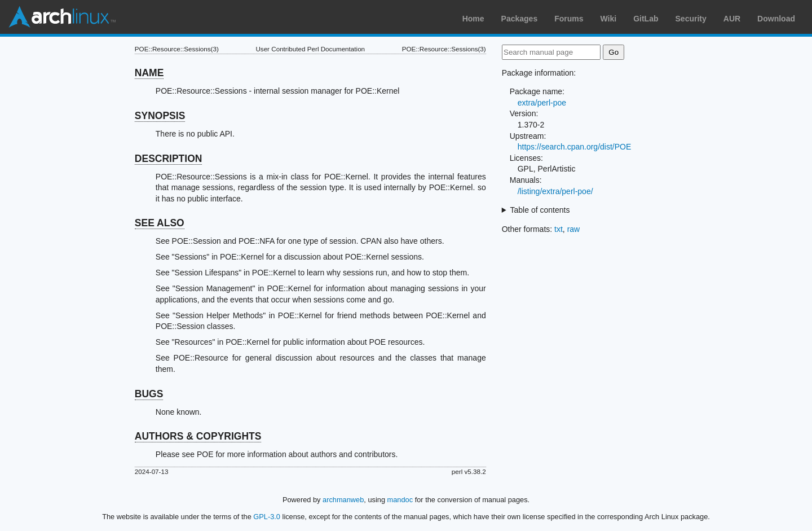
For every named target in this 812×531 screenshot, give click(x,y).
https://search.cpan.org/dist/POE (575, 147)
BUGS (149, 394)
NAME (149, 73)
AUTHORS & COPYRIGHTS (198, 436)
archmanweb (343, 500)
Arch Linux (62, 17)
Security (691, 19)
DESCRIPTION (169, 159)
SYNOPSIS (160, 116)
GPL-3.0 (267, 517)
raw (574, 229)
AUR (732, 19)
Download (776, 19)
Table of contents (540, 210)
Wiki (609, 19)
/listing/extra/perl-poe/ (555, 191)
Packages (520, 19)
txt (559, 229)
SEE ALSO (160, 223)
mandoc (400, 500)
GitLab (646, 19)
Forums (569, 19)
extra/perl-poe (542, 103)
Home (473, 19)
